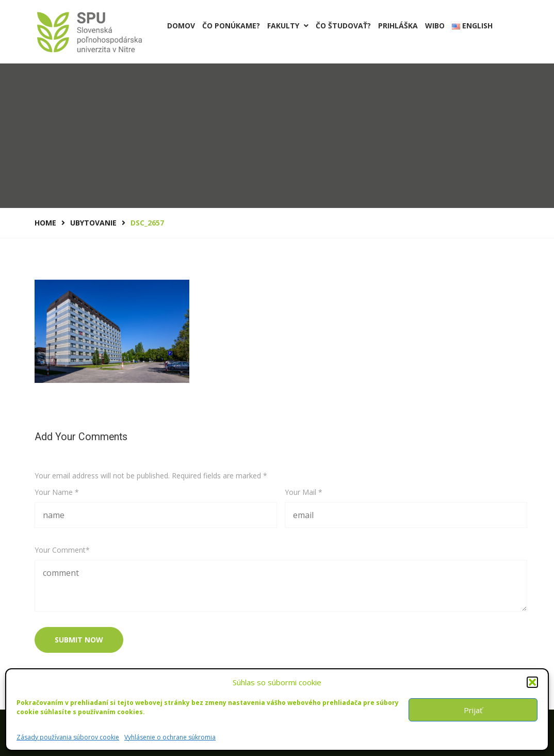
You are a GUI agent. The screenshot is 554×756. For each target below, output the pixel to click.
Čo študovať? (343, 26)
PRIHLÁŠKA (398, 26)
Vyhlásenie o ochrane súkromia (170, 737)
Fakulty (288, 26)
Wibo (435, 26)
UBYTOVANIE (93, 223)
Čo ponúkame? (231, 26)
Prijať (473, 710)
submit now (79, 640)
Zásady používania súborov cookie (68, 737)
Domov (181, 26)
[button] (532, 682)
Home (45, 223)
